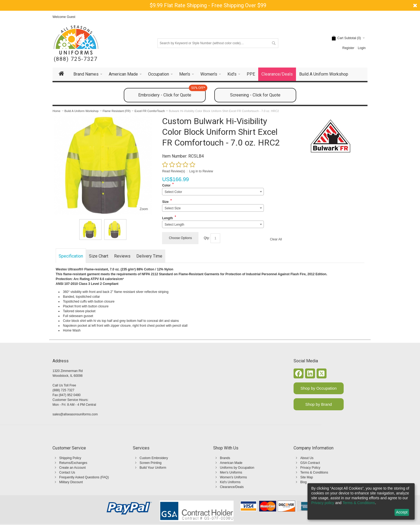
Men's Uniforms (231, 472)
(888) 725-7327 (76, 59)
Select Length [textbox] (174, 225)
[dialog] (361, 501)
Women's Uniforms (233, 477)
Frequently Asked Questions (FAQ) (84, 477)
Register (348, 48)
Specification (71, 256)
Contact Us (67, 472)
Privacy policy (323, 503)
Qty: (207, 238)
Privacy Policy (310, 468)
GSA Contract (310, 463)
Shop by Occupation (319, 388)
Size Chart (99, 256)
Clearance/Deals (232, 487)
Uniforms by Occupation (237, 468)
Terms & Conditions (314, 472)
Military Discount (71, 482)
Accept (402, 512)
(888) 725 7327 (63, 390)
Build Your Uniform (153, 468)
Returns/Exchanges (73, 463)
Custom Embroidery (154, 458)
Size (165, 202)
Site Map (307, 477)
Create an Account (72, 468)
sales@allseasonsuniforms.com (75, 414)
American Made (231, 463)
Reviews (122, 256)
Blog (303, 482)
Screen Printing (151, 463)
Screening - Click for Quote (255, 95)
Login (362, 48)
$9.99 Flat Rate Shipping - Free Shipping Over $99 (208, 5)
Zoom (144, 209)
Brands (225, 458)
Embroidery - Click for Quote (172, 93)
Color (166, 185)
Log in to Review (201, 171)
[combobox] (213, 192)
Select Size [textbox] (172, 208)
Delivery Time (149, 256)
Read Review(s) (173, 171)
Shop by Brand (319, 404)
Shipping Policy (70, 458)
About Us (307, 458)
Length (167, 218)
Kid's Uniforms (230, 482)
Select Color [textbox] (173, 192)
